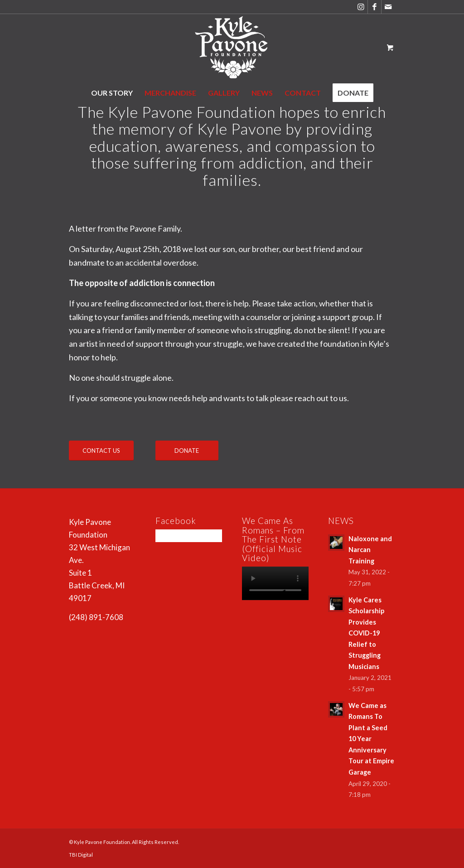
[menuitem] (112, 93)
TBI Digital (81, 855)
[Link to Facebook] (375, 7)
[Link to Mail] (388, 7)
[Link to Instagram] (361, 7)
